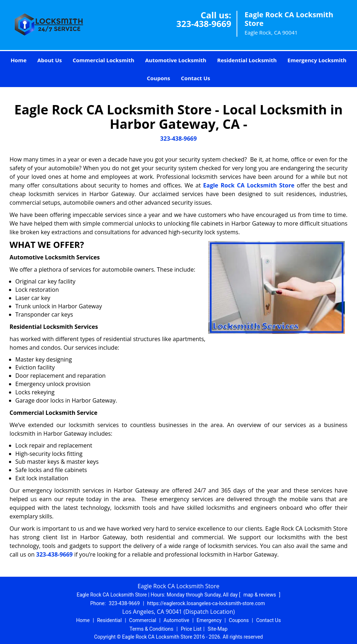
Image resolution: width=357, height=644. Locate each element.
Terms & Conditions (151, 629)
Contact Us (195, 78)
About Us (50, 60)
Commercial (143, 620)
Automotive (177, 620)
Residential (109, 620)
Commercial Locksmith (104, 60)
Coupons (158, 78)
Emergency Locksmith (317, 60)
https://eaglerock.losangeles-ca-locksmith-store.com (206, 603)
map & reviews (260, 595)
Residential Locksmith (247, 60)
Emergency (209, 620)
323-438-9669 (204, 24)
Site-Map (218, 629)
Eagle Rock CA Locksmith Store (249, 185)
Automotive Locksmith (176, 60)
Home (18, 60)
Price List (191, 629)
